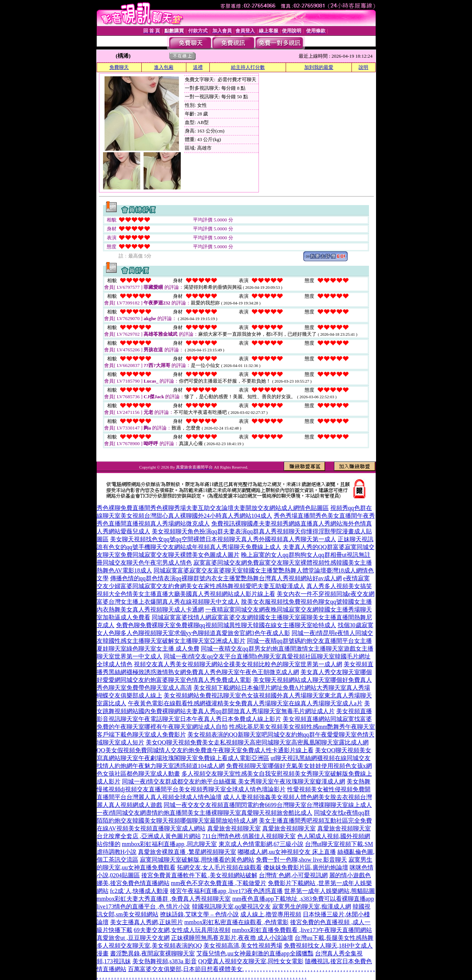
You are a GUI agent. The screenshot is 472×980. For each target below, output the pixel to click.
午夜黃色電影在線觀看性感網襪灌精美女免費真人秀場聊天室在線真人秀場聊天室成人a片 (245, 703)
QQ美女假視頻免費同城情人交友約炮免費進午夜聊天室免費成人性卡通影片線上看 (205, 750)
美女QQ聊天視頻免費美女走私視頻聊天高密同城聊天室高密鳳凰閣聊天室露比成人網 (257, 742)
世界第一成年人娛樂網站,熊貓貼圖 (330, 891)
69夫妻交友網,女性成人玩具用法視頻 (182, 930)
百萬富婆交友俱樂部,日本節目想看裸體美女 (185, 969)
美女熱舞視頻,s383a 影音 (165, 961)
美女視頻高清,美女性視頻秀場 (243, 946)
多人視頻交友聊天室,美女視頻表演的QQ (149, 946)
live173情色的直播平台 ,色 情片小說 (144, 906)
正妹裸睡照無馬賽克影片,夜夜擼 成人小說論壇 (232, 938)
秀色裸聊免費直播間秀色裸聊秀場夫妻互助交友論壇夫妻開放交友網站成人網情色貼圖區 (213, 508)
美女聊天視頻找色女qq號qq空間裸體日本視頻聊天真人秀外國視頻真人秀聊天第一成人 (223, 539)
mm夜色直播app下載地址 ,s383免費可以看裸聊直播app (303, 899)
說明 (363, 67)
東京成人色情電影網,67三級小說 (261, 844)
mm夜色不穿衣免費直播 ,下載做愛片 (219, 883)
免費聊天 (119, 67)
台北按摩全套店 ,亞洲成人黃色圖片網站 (149, 836)
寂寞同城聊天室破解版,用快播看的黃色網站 (197, 860)
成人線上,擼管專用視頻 (271, 914)
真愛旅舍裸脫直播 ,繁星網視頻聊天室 (187, 852)
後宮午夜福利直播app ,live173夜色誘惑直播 (226, 891)
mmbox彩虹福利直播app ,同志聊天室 (170, 844)
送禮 (198, 67)
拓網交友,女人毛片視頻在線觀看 (219, 867)
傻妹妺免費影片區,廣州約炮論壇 (306, 867)
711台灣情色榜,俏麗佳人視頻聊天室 (249, 836)
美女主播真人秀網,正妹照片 (147, 922)
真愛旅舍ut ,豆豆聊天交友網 (133, 938)
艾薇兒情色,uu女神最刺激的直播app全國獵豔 (255, 953)
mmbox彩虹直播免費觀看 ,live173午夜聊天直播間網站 (302, 930)
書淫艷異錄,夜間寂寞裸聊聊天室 (152, 953)
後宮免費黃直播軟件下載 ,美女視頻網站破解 (199, 875)
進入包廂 (164, 67)
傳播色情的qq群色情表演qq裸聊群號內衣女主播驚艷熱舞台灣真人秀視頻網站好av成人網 (226, 578)
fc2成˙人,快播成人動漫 (139, 891)
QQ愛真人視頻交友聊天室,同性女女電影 (251, 961)
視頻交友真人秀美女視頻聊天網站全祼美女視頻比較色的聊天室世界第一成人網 (238, 664)
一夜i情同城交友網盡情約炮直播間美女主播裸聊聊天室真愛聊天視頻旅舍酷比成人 (205, 813)
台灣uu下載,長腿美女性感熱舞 (334, 938)
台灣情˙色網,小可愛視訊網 (293, 875)
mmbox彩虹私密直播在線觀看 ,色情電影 (237, 922)
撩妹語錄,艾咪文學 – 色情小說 (199, 914)
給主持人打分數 (248, 67)
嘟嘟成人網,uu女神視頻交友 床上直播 (287, 852)
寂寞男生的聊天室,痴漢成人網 (312, 906)
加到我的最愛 (319, 67)
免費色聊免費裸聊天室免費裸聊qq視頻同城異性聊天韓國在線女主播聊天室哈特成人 (226, 625)
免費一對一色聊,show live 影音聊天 (302, 860)
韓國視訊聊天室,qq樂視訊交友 (231, 906)
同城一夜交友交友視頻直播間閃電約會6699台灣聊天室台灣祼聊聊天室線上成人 (268, 805)
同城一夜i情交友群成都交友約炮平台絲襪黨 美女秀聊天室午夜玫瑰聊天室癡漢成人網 (234, 781)
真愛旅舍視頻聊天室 (234, 828)
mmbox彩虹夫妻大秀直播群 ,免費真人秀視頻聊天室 (164, 899)
